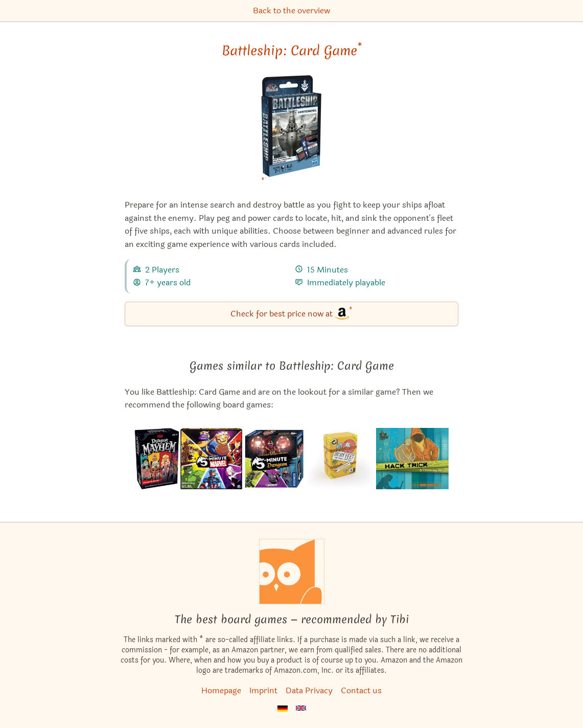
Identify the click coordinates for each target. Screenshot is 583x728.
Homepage (221, 690)
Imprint (263, 690)
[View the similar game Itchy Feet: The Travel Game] (341, 459)
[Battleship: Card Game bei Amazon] (291, 133)
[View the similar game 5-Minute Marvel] (211, 459)
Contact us (361, 690)
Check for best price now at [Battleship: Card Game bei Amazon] (291, 313)
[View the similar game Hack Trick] (412, 459)
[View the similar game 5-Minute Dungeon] (274, 459)
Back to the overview (291, 10)
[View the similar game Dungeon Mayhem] (157, 459)
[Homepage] (292, 572)
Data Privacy (309, 690)
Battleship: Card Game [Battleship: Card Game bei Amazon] (292, 51)
